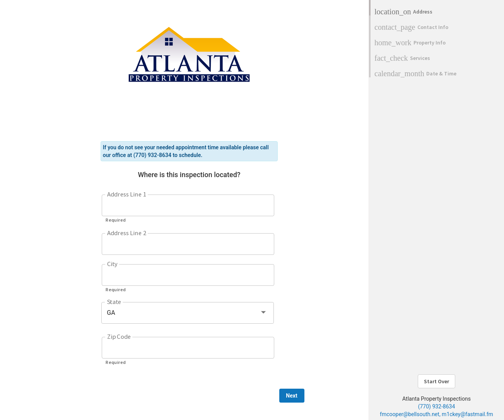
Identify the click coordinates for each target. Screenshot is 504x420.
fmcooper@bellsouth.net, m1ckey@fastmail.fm (437, 414)
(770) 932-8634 (437, 406)
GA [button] (111, 313)
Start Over (437, 381)
